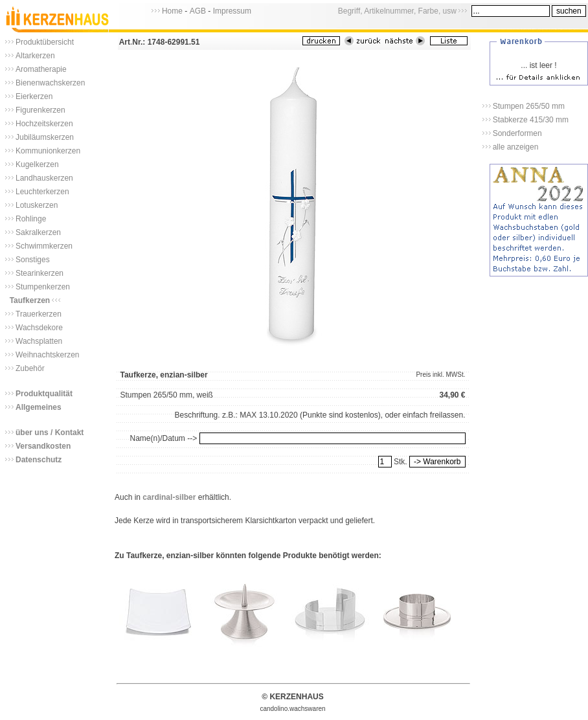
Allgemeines (39, 407)
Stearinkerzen (40, 273)
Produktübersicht (45, 42)
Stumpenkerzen (43, 287)
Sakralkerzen (38, 232)
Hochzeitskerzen (44, 124)
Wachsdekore (39, 328)
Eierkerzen (34, 96)
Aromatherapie (41, 69)
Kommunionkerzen (48, 151)
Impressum (232, 11)
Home (172, 11)
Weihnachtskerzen (48, 355)
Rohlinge (31, 219)
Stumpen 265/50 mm (529, 106)
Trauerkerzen (39, 314)
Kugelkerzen (37, 164)
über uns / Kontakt (50, 433)
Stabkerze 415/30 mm (531, 120)
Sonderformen (517, 133)
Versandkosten (43, 446)
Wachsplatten (39, 341)
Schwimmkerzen (44, 246)
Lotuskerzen (37, 205)
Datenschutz (39, 460)
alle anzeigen (516, 147)
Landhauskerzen (44, 178)
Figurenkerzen (40, 110)
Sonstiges (33, 260)
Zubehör (30, 368)
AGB (198, 11)
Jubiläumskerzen (45, 137)
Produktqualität (44, 394)
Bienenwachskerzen (50, 83)
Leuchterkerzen (42, 192)
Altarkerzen (35, 56)
